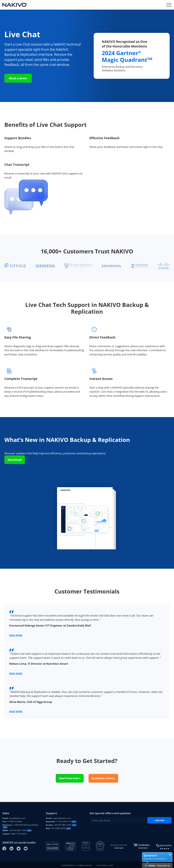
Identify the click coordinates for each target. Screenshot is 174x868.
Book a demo (18, 78)
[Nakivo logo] (15, 5)
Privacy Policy (102, 865)
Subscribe (159, 820)
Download (15, 460)
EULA (111, 865)
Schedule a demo (103, 778)
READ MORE (16, 635)
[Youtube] (26, 849)
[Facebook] (4, 849)
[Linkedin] (11, 849)
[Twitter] (19, 849)
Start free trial (70, 778)
